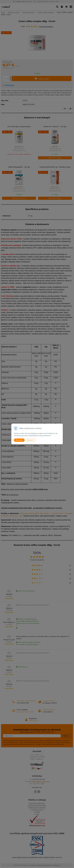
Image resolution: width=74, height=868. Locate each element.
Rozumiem (19, 440)
